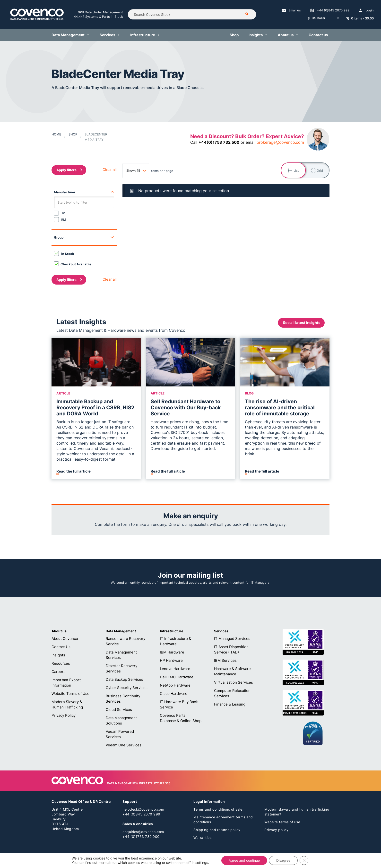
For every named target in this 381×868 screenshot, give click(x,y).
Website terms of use (282, 822)
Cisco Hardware (174, 694)
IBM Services (225, 660)
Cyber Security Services (127, 688)
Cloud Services (119, 710)
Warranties (202, 837)
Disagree (283, 860)
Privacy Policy (64, 715)
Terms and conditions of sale (218, 809)
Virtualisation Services (234, 682)
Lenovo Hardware (175, 669)
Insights (58, 655)
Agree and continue (244, 860)
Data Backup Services (124, 679)
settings (202, 863)
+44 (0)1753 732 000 (141, 837)
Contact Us (61, 647)
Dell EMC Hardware (177, 677)
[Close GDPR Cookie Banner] (304, 860)
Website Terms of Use (70, 694)
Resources (61, 663)
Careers (58, 672)
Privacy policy (276, 830)
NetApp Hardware (175, 685)
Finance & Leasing (230, 704)
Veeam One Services (124, 745)
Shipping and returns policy (217, 830)
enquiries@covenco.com (143, 832)
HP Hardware (171, 660)
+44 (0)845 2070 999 (141, 814)
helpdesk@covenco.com (143, 809)
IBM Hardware (172, 652)
